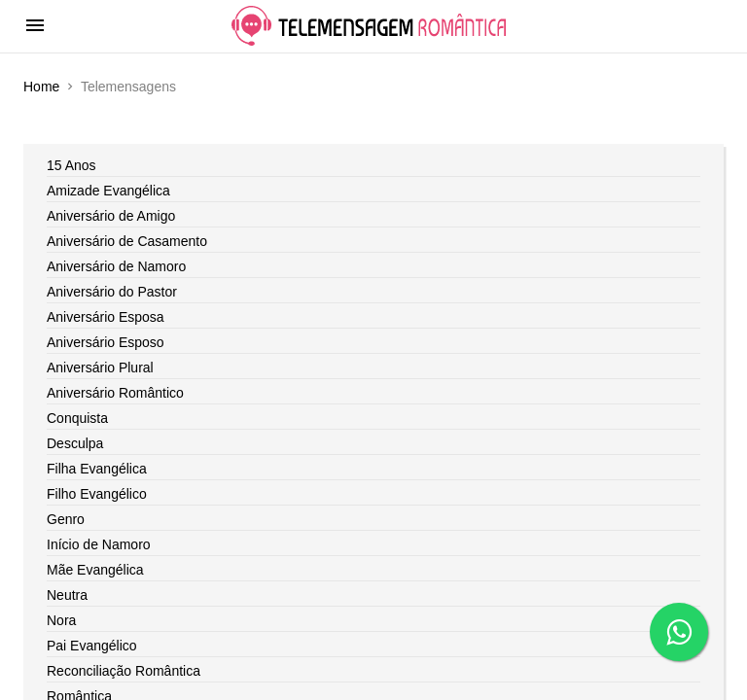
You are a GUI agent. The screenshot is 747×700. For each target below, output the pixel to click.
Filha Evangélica (97, 469)
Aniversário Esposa (106, 317)
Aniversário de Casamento (127, 241)
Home (41, 87)
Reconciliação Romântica (124, 671)
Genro (66, 519)
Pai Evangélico (92, 646)
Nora (61, 620)
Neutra (67, 595)
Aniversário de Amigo (111, 216)
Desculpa (75, 443)
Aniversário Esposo (106, 342)
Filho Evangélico (97, 494)
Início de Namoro (99, 544)
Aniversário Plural (100, 367)
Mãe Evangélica (95, 570)
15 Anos (71, 165)
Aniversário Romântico (115, 393)
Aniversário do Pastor (112, 292)
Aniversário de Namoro (116, 266)
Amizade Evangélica (108, 191)
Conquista (77, 418)
